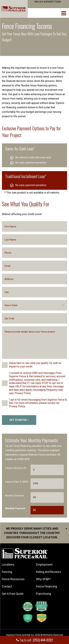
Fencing (7, 572)
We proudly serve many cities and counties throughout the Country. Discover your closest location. (35, 533)
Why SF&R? (43, 579)
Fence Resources (13, 579)
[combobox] (34, 305)
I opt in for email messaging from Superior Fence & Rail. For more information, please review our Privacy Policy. (38, 403)
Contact (7, 586)
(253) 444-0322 (43, 640)
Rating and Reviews (49, 572)
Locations (8, 565)
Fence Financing (47, 586)
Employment (44, 565)
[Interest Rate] (47, 484)
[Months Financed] (47, 497)
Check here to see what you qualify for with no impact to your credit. (35, 365)
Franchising (44, 594)
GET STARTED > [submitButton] (19, 420)
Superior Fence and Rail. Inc (20, 635)
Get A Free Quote (13, 594)
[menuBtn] (64, 13)
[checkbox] (5, 365)
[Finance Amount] (47, 470)
